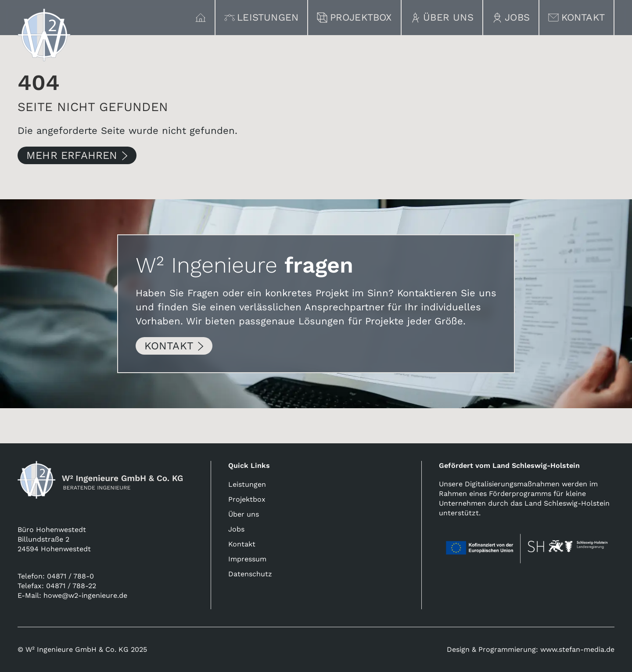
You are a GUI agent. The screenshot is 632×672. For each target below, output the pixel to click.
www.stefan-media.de (577, 649)
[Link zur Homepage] (44, 35)
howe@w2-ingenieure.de (85, 595)
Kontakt (576, 17)
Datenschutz (250, 574)
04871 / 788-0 (70, 576)
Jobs (511, 17)
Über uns (442, 17)
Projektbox (354, 17)
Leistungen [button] (262, 17)
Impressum (247, 559)
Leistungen (247, 484)
